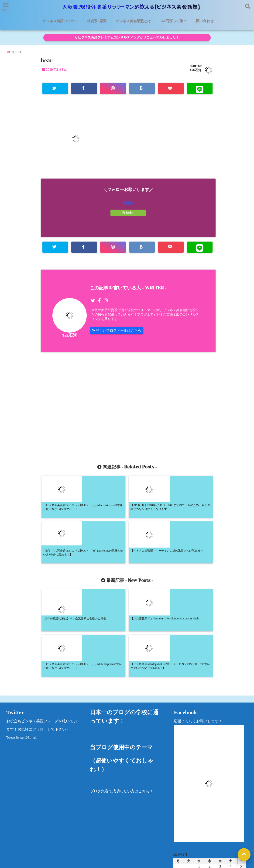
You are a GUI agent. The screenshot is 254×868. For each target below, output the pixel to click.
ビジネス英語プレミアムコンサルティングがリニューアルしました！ (127, 37)
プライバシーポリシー (198, 834)
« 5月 (208, 804)
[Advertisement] (87, 407)
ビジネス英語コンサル (60, 21)
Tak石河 (196, 73)
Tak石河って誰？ (173, 21)
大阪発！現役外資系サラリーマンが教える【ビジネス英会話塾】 (118, 861)
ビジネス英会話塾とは (133, 21)
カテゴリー (182, 819)
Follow (128, 206)
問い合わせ (205, 21)
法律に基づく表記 (18, 846)
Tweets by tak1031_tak (21, 653)
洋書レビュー (162, 834)
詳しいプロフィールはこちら (118, 335)
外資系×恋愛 (97, 21)
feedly (128, 216)
